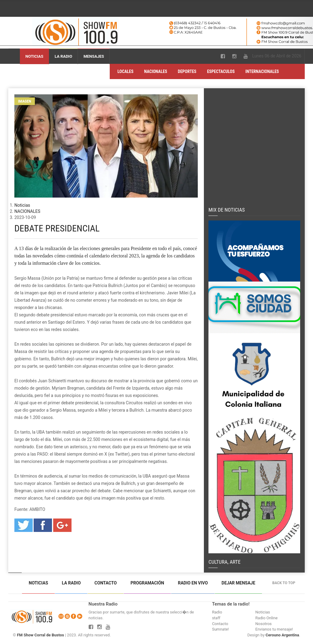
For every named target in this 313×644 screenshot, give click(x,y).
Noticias (34, 56)
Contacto (106, 583)
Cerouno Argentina (282, 635)
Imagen (25, 101)
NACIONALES (156, 71)
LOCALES (125, 71)
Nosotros (263, 624)
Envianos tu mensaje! (274, 629)
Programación (147, 583)
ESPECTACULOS (221, 71)
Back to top (285, 583)
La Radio (63, 56)
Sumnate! (221, 629)
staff (216, 618)
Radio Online (266, 618)
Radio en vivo (193, 583)
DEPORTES (187, 71)
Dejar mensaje (238, 583)
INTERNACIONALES (262, 71)
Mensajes (94, 56)
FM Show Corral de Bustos (40, 635)
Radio (217, 612)
